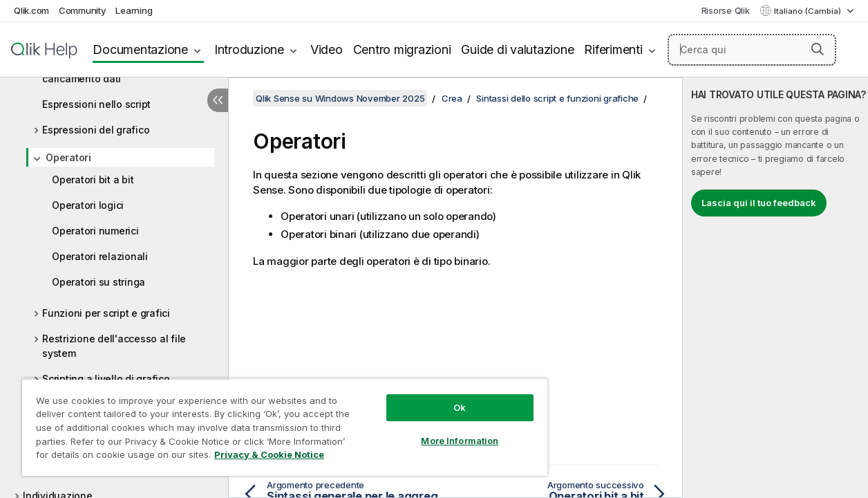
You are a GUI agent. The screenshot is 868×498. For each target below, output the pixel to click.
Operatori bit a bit (93, 179)
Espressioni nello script (96, 104)
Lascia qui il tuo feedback (759, 203)
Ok (442, 397)
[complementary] (775, 288)
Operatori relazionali (100, 256)
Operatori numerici (95, 231)
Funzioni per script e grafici (106, 313)
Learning (134, 10)
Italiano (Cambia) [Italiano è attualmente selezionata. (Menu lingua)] (809, 11)
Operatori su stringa (98, 282)
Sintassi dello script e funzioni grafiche (557, 98)
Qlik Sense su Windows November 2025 (340, 98)
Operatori (68, 157)
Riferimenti (613, 49)
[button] (818, 49)
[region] (274, 422)
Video (327, 49)
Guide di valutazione (517, 49)
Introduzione (249, 49)
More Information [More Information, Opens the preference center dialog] (442, 430)
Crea (452, 98)
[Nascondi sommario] (218, 100)
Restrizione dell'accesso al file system (114, 346)
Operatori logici (88, 205)
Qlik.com (31, 10)
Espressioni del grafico (96, 130)
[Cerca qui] (752, 50)
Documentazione (140, 49)
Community (83, 10)
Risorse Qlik (726, 10)
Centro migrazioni (402, 49)
